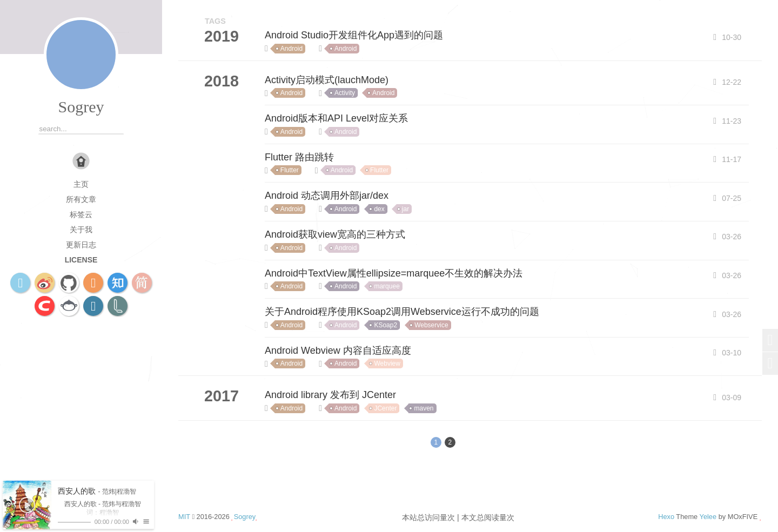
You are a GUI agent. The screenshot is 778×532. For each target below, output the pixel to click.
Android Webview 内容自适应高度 (338, 351)
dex (379, 209)
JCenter (385, 408)
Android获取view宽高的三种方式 (335, 234)
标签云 (81, 214)
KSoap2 (385, 325)
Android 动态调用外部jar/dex (327, 196)
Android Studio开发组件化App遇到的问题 (354, 35)
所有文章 (81, 199)
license (81, 260)
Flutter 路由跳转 (299, 157)
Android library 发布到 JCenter (330, 395)
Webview (387, 363)
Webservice (431, 325)
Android (291, 49)
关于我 (81, 230)
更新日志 (81, 245)
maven (424, 408)
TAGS (215, 21)
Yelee (708, 517)
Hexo (666, 517)
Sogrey (81, 107)
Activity (345, 93)
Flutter (290, 170)
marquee (387, 286)
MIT (184, 517)
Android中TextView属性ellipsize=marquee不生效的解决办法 (394, 273)
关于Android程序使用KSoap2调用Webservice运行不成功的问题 (402, 312)
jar (405, 209)
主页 (81, 184)
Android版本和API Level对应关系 (336, 118)
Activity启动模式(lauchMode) (327, 80)
